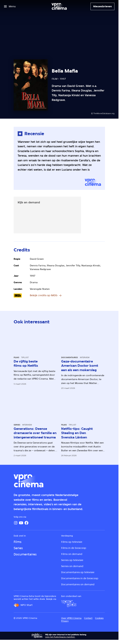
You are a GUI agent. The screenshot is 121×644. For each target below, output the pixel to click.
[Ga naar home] (59, 6)
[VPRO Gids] (69, 604)
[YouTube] (21, 523)
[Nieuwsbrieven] (102, 6)
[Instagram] (16, 523)
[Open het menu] (10, 6)
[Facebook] (26, 523)
